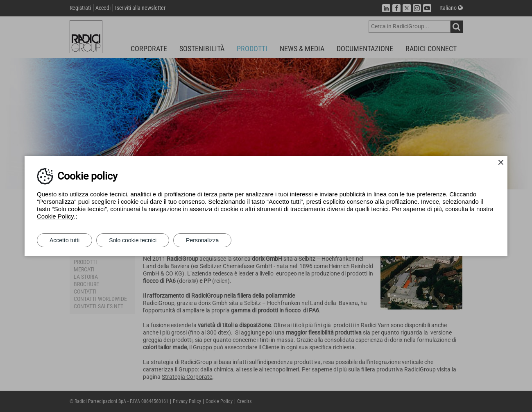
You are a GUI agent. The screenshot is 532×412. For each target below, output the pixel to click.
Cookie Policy (55, 216)
